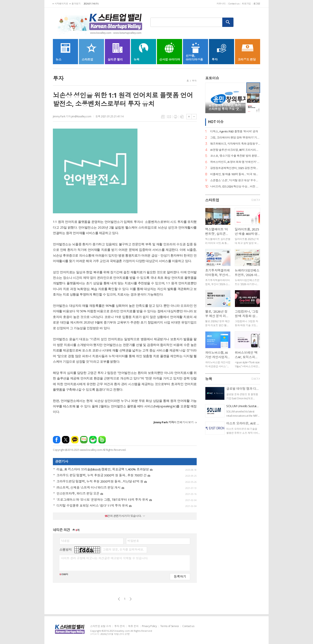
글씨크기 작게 (194, 117)
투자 (194, 81)
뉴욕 (209, 379)
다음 (131, 599)
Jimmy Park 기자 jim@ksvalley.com (72, 116)
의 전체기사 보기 (174, 422)
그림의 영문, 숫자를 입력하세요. (123, 550)
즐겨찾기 (76, 3)
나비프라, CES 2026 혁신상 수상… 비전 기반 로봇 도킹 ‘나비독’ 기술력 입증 (235, 187)
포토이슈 (212, 78)
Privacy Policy (149, 626)
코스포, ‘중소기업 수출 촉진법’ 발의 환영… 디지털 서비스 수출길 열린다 (235, 156)
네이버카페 (93, 440)
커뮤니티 (221, 3)
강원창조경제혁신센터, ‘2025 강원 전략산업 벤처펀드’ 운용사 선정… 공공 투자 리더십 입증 (235, 168)
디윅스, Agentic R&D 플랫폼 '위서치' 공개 (234, 131)
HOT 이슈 (216, 122)
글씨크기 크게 (189, 117)
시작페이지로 (61, 3)
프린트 (176, 117)
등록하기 (180, 576)
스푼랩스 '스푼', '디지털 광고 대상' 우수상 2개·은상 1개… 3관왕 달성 (235, 180)
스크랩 (182, 117)
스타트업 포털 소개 (100, 626)
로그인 (257, 3)
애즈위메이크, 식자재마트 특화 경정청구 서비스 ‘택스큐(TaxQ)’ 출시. (235, 144)
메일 (169, 117)
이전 (119, 599)
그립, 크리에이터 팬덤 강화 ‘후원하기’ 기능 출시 (235, 138)
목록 (163, 117)
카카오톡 (75, 440)
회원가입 (246, 3)
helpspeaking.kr (165, 406)
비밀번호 (133, 541)
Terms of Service (170, 626)
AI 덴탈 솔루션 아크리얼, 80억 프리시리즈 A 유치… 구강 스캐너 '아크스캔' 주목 (235, 150)
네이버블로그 (84, 440)
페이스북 (57, 440)
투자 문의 (119, 626)
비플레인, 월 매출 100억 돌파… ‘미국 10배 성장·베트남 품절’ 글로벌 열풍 (235, 174)
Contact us (234, 3)
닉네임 (65, 541)
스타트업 (212, 200)
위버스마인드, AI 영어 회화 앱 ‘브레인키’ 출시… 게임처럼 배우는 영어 (235, 162)
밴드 (102, 440)
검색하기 (228, 22)
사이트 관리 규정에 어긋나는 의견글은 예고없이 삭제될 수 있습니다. (104, 558)
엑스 (66, 440)
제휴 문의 (133, 626)
